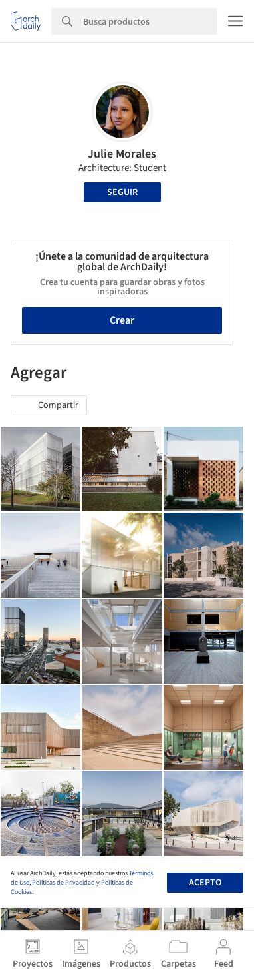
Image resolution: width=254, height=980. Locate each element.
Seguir (122, 192)
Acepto (205, 883)
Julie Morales (122, 154)
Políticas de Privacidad (63, 883)
